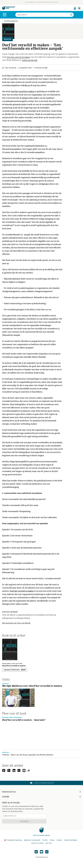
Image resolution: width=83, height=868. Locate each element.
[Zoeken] (42, 15)
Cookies (59, 840)
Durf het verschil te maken (18, 57)
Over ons (49, 843)
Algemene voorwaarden (32, 840)
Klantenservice (41, 792)
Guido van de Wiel (30, 60)
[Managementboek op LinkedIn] (36, 852)
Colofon (45, 840)
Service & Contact (37, 843)
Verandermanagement (11, 21)
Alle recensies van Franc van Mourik (16, 623)
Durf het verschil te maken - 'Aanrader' (24, 720)
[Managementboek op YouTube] (41, 852)
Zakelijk (41, 797)
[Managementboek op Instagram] (47, 852)
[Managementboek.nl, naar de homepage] (9, 9)
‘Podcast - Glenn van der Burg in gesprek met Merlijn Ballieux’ (28, 755)
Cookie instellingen (71, 840)
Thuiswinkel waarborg (13, 840)
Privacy (52, 840)
